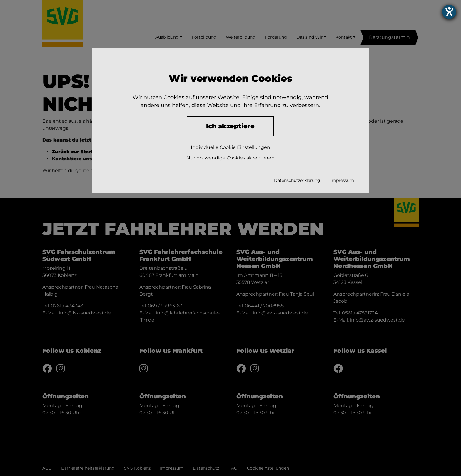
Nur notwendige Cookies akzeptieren (230, 158)
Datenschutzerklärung (297, 180)
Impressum (342, 180)
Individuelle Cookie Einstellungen (230, 147)
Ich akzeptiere (230, 126)
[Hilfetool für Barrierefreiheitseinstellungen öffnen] (449, 12)
